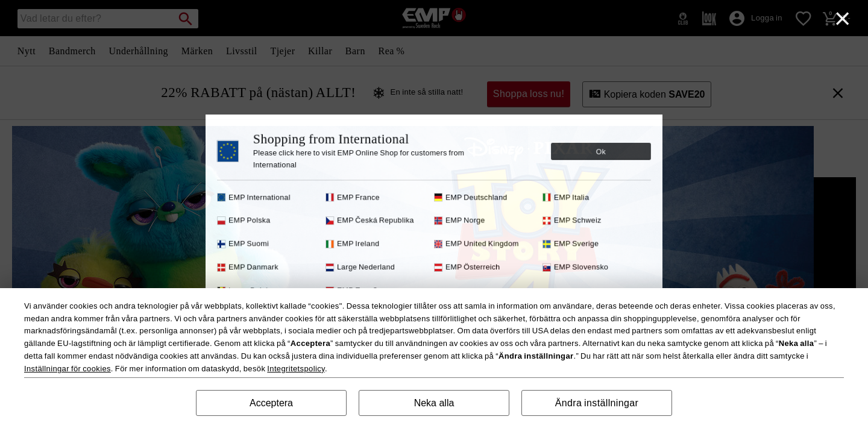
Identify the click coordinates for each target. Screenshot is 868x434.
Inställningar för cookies (68, 369)
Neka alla (434, 403)
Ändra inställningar (597, 403)
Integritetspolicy (296, 369)
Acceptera (271, 403)
